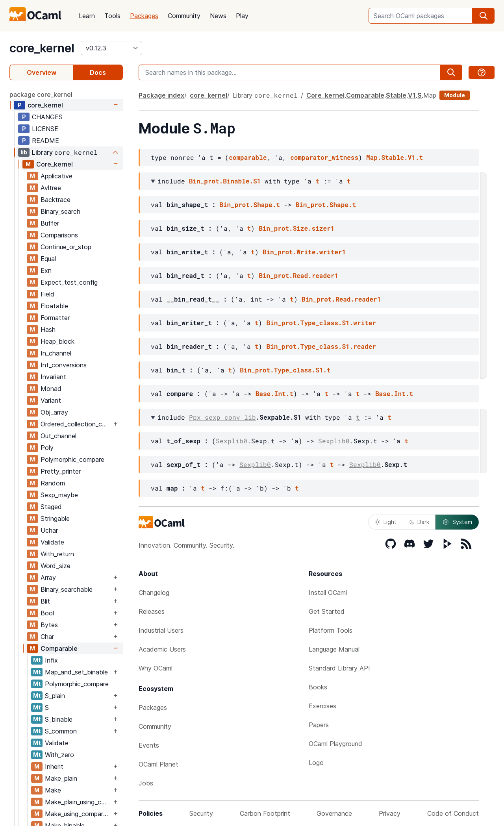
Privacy (390, 813)
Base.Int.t (274, 394)
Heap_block (57, 341)
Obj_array (54, 412)
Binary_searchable (67, 589)
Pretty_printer (61, 471)
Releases (152, 611)
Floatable (54, 306)
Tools (112, 16)
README (45, 141)
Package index (161, 95)
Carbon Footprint (265, 813)
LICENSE (45, 129)
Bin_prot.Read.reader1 (298, 275)
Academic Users (162, 649)
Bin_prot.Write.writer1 (304, 252)
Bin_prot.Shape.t (250, 205)
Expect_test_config (69, 282)
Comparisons (59, 235)
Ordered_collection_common (76, 424)
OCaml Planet (158, 764)
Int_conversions (64, 365)
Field (47, 294)
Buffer (50, 223)
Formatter (55, 318)
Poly (47, 448)
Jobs (146, 783)
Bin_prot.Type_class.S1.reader (321, 346)
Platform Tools (331, 630)
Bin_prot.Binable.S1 (225, 181)
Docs (98, 72)
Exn (46, 270)
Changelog (154, 593)
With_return (57, 554)
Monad (51, 389)
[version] (111, 48)
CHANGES (47, 117)
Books (318, 687)
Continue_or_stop (66, 247)
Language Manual (334, 649)
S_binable (59, 719)
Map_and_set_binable (76, 672)
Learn (87, 16)
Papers (319, 725)
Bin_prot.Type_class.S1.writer (321, 323)
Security (201, 813)
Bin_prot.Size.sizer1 (296, 228)
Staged (51, 507)
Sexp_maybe (59, 495)
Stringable (55, 519)
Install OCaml (328, 593)
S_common (61, 731)
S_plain (55, 696)
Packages (144, 16)
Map (430, 95)
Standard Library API (339, 668)
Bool (47, 613)
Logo (316, 763)
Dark (419, 522)
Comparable (59, 648)
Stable (396, 95)
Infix (51, 660)
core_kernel (42, 48)
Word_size (56, 566)
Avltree (51, 188)
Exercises (322, 706)
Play (242, 16)
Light (386, 522)
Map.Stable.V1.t (395, 157)
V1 (412, 95)
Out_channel (58, 436)
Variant (51, 400)
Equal (48, 259)
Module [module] (455, 95)
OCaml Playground (335, 744)
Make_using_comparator (78, 814)
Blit (45, 601)
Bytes (49, 625)
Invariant (53, 377)
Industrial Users (161, 630)
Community (184, 16)
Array (48, 578)
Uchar (49, 530)
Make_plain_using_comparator (78, 802)
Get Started (327, 611)
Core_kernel (55, 164)
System (457, 522)
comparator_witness (324, 157)
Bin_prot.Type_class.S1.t (285, 370)
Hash (48, 330)
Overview (42, 72)
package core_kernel (41, 94)
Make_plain (61, 778)
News (218, 16)
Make (53, 790)
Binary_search (60, 211)
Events (149, 745)
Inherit (54, 767)
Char (47, 637)
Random (53, 483)
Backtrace (56, 200)
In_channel (56, 353)
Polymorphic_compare (72, 459)
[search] (484, 16)
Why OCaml (156, 668)
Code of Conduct (453, 813)
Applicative (57, 176)
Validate (52, 542)
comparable (248, 157)
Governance (334, 813)
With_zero (59, 755)
